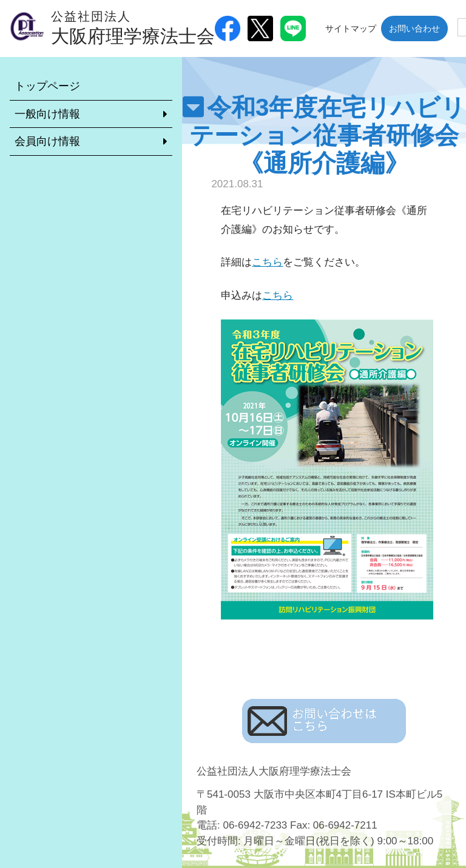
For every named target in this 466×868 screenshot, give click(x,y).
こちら (267, 262)
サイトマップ (351, 28)
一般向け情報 (47, 114)
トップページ (47, 86)
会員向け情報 (47, 141)
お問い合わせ (414, 28)
